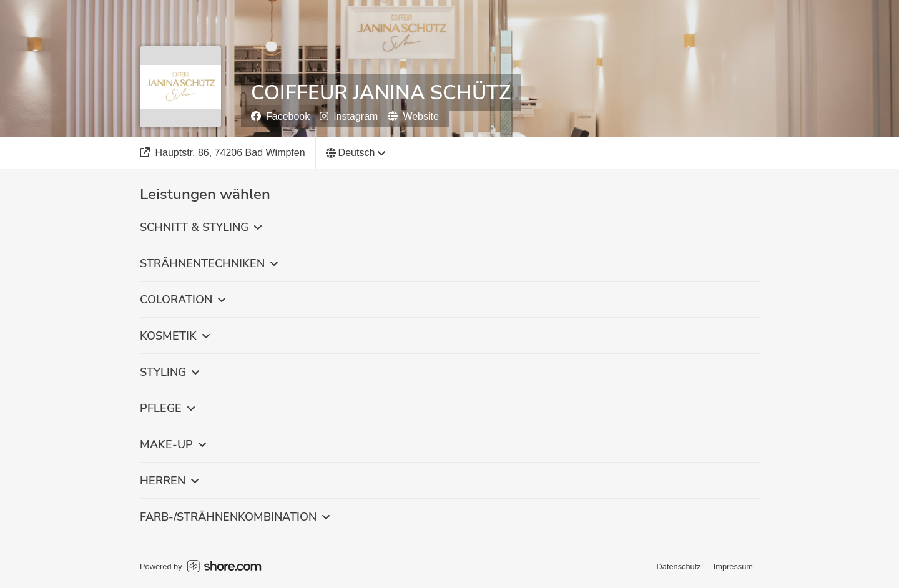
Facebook (280, 116)
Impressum (733, 566)
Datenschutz (679, 566)
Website (413, 116)
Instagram (349, 116)
